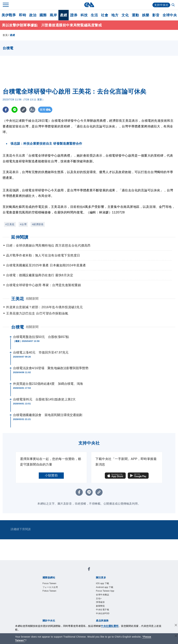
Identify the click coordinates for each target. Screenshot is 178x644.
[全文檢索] (173, 5)
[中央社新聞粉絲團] (89, 570)
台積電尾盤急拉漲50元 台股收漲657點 (41, 337)
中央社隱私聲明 (110, 626)
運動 (135, 15)
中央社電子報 (102, 610)
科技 (84, 15)
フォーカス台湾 (50, 587)
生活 (94, 15)
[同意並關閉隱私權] (176, 626)
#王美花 (10, 224)
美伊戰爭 (9, 15)
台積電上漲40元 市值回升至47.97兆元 (41, 352)
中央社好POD (103, 613)
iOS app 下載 (103, 583)
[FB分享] (6, 110)
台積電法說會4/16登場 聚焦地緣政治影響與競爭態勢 (51, 368)
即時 (23, 15)
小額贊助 (51, 475)
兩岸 (53, 15)
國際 (43, 15)
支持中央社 (161, 5)
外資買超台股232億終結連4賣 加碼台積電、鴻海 (48, 384)
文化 (125, 15)
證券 (74, 15)
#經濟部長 (38, 224)
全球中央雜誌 (102, 595)
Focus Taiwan (49, 583)
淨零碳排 (100, 602)
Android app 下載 (105, 587)
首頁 (5, 35)
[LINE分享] (15, 110)
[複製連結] (23, 110)
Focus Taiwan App (105, 591)
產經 (64, 15)
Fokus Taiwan (49, 591)
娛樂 (146, 15)
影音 (156, 15)
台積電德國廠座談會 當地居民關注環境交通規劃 (48, 415)
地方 (115, 15)
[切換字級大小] (32, 110)
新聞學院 (100, 606)
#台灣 (23, 224)
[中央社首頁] (89, 5)
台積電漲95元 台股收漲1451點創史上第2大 (44, 399)
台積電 (18, 327)
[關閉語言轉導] (176, 636)
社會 (105, 15)
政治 (33, 15)
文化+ (99, 599)
